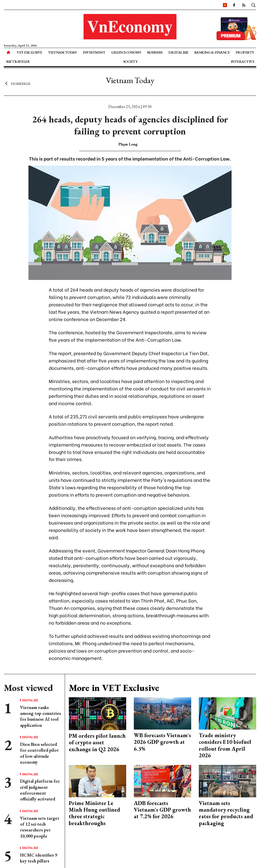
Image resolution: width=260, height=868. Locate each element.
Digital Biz (178, 52)
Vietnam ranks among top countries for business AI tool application (40, 716)
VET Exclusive (29, 52)
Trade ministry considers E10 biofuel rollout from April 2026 (225, 745)
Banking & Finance (212, 52)
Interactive (243, 61)
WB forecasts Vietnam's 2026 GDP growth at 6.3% (162, 742)
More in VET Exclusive (114, 688)
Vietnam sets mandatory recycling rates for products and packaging (226, 813)
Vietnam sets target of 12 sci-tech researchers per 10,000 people (40, 827)
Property (245, 52)
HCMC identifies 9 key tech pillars (39, 858)
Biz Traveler (18, 61)
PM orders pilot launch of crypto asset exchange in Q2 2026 (97, 743)
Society (130, 61)
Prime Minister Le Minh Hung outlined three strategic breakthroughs (94, 813)
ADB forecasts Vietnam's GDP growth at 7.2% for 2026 (162, 810)
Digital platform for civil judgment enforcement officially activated (40, 790)
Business (155, 52)
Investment (94, 52)
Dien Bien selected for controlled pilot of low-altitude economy (39, 753)
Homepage (17, 83)
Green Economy (126, 52)
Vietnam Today (63, 52)
